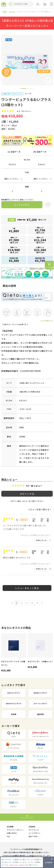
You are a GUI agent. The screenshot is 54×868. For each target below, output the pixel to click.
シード (12, 12)
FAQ (8, 836)
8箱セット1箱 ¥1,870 (14, 250)
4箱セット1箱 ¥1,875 (14, 240)
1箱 (14, 230)
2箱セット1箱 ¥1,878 (40, 230)
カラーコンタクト (40, 703)
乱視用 (14, 714)
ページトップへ (27, 818)
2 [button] (31, 89)
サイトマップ (34, 830)
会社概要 (10, 827)
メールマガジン (35, 833)
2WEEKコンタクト (40, 693)
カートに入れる (22, 205)
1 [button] (23, 89)
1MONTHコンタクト (14, 703)
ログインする (27, 494)
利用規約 (32, 827)
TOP (5, 12)
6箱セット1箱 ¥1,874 (40, 240)
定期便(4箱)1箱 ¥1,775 (32, 220)
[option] (14, 653)
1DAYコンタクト (14, 693)
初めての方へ (34, 836)
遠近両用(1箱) (40, 260)
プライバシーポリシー (15, 830)
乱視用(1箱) (14, 260)
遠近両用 (40, 714)
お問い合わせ (12, 833)
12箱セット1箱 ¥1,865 (40, 250)
